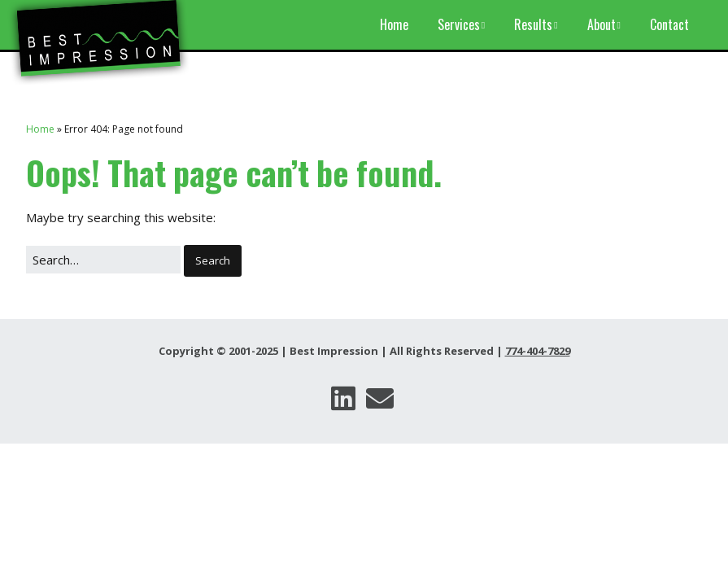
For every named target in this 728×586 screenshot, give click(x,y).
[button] (213, 261)
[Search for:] (103, 260)
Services (459, 24)
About (602, 24)
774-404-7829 (538, 351)
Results (533, 24)
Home (394, 24)
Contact (669, 24)
